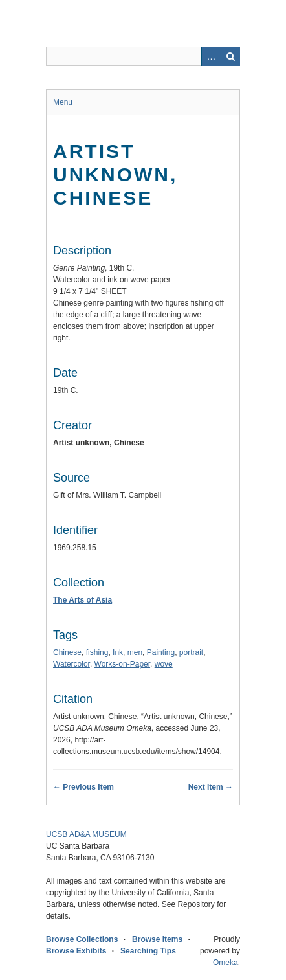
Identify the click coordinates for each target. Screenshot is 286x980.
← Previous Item (83, 787)
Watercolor (71, 664)
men (135, 652)
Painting (161, 652)
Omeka (225, 963)
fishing (97, 652)
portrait (191, 652)
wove (164, 664)
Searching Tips (148, 951)
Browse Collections (82, 939)
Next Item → (211, 787)
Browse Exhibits (76, 951)
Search (230, 56)
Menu (63, 102)
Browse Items (157, 939)
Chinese (67, 652)
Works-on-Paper (122, 664)
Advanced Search (211, 56)
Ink (118, 652)
